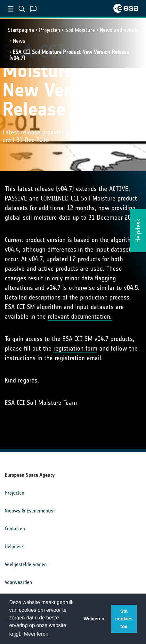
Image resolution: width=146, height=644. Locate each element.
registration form (75, 348)
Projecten (50, 30)
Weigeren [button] (94, 619)
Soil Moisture (80, 30)
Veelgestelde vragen (26, 564)
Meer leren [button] (36, 634)
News (19, 41)
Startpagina (21, 30)
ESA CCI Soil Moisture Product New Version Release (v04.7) (69, 55)
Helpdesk (14, 546)
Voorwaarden (18, 582)
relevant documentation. (80, 316)
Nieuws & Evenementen (30, 511)
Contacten (15, 529)
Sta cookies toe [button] (124, 619)
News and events (119, 30)
